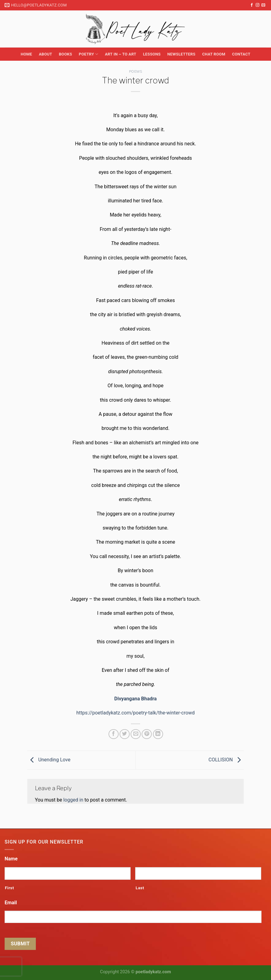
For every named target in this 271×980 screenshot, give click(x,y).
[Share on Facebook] (114, 734)
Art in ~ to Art (120, 54)
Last (140, 888)
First (10, 888)
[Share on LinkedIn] (158, 734)
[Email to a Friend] (136, 734)
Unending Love (49, 760)
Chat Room (214, 54)
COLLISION (226, 760)
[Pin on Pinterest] (147, 734)
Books (65, 54)
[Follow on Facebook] (252, 5)
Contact (241, 54)
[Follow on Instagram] (258, 5)
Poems (136, 71)
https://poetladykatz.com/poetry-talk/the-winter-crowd (135, 713)
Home (26, 54)
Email (11, 903)
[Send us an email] (263, 5)
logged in (73, 800)
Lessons (152, 54)
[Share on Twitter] (125, 734)
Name (11, 859)
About (46, 54)
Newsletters (181, 54)
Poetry (88, 54)
